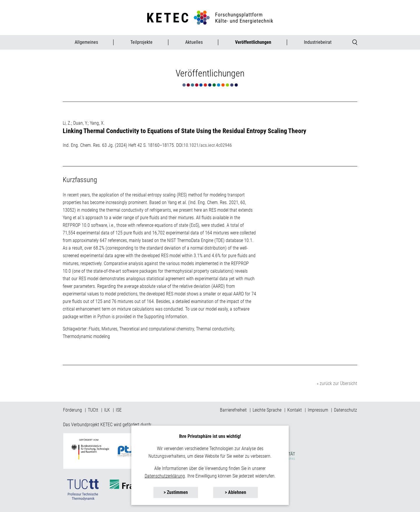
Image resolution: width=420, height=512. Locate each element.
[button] (176, 492)
